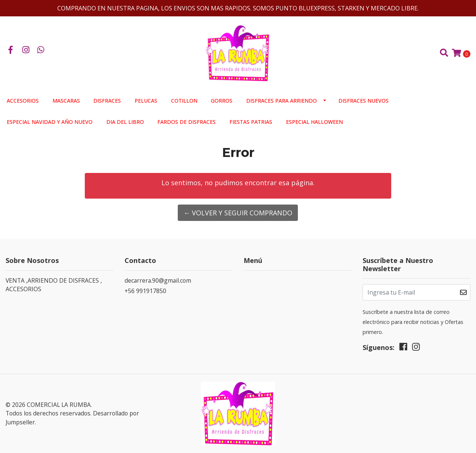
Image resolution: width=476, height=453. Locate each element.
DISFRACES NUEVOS (364, 101)
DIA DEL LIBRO (125, 122)
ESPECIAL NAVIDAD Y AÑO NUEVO (50, 122)
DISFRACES (107, 101)
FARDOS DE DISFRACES (186, 122)
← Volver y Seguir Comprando (238, 213)
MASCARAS (66, 101)
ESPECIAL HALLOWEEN (314, 122)
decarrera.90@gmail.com (158, 280)
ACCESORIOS (23, 101)
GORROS (222, 101)
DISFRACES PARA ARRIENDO (282, 101)
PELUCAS (146, 101)
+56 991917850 (145, 291)
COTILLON (184, 101)
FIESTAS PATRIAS (251, 122)
